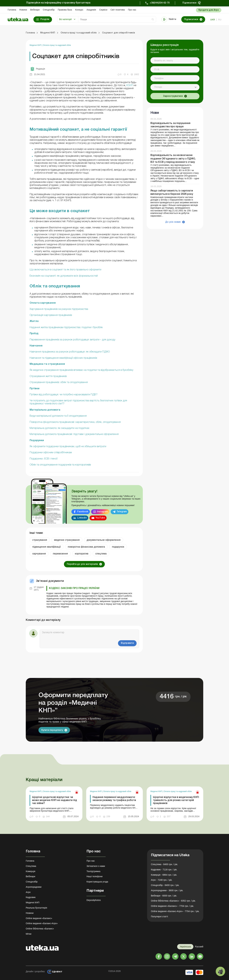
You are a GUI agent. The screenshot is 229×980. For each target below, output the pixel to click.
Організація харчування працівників (51, 315)
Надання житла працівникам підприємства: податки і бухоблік (66, 328)
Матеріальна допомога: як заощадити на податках (59, 428)
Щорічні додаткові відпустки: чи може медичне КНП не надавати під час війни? (55, 800)
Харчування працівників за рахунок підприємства (59, 309)
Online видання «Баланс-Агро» (42, 923)
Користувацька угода (97, 882)
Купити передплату (52, 730)
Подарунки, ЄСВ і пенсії (43, 459)
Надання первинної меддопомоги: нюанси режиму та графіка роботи (114, 799)
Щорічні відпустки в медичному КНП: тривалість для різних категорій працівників (176, 800)
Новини (23, 10)
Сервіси (103, 10)
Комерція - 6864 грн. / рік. (164, 875)
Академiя (91, 10)
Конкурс (79, 10)
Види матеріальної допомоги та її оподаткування (58, 416)
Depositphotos (94, 900)
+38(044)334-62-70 (160, 3)
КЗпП (130, 85)
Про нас (132, 10)
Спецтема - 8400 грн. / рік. (164, 864)
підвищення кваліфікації (47, 547)
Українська (185, 947)
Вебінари (35, 10)
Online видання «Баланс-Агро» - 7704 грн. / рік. (175, 911)
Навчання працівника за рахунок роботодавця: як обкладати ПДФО (70, 352)
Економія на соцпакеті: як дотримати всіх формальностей (64, 276)
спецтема (101, 554)
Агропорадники (34, 887)
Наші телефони (95, 876)
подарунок (118, 547)
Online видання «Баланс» (39, 918)
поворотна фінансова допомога (86, 547)
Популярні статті (159, 917)
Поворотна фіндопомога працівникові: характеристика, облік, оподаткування (75, 422)
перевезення (60, 554)
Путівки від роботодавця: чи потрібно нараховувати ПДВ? (64, 395)
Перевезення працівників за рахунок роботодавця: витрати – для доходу (72, 340)
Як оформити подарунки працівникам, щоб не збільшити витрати (68, 447)
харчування (39, 554)
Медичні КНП (36, 45)
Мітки (29, 934)
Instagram (102, 512)
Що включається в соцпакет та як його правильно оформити (65, 270)
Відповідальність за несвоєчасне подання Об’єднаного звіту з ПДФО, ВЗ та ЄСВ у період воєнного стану (173, 159)
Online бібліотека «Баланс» (40, 929)
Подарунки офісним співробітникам (51, 453)
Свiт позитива (118, 10)
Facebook (83, 512)
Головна (12, 10)
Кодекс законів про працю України (74, 588)
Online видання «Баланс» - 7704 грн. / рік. (172, 906)
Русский (199, 947)
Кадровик (31, 897)
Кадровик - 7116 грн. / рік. (164, 870)
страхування (40, 540)
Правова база (65, 10)
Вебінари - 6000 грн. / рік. (164, 896)
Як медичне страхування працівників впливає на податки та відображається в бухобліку (81, 370)
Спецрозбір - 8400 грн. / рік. (165, 885)
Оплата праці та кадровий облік (57, 45)
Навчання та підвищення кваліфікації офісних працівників (63, 358)
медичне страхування (67, 540)
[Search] (117, 19)
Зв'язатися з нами (96, 866)
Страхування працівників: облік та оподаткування (59, 382)
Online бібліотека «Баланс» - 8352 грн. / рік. (173, 901)
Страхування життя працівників (48, 376)
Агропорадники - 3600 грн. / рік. (167, 890)
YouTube (100, 518)
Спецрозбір (49, 10)
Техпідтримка (93, 871)
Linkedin (82, 518)
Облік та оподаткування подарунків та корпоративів (60, 465)
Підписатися (189, 3)
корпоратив (82, 554)
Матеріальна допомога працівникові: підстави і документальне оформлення (74, 434)
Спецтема (31, 866)
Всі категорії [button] (65, 19)
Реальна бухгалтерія (36, 908)
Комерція (31, 871)
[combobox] (175, 87)
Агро (28, 892)
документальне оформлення (104, 540)
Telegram (122, 512)
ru (220, 20)
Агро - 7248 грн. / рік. (162, 880)
